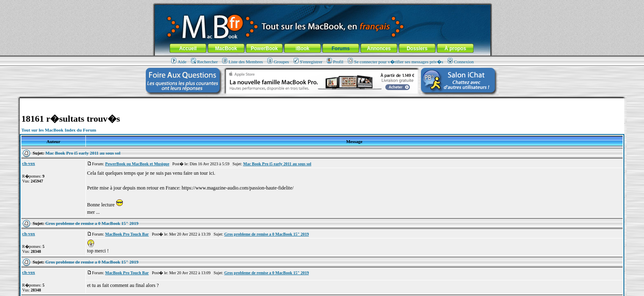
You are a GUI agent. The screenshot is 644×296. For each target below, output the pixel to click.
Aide (179, 62)
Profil (335, 62)
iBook (302, 49)
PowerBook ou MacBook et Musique (137, 164)
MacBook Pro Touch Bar (127, 234)
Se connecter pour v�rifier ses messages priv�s (396, 62)
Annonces (379, 49)
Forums (340, 49)
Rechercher (204, 62)
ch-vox (29, 163)
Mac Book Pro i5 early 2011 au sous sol (83, 153)
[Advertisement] (322, 101)
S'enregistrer (308, 62)
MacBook (226, 49)
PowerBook (264, 49)
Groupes (278, 62)
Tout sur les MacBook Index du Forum (59, 130)
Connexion (461, 62)
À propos (455, 49)
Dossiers (417, 49)
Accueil (188, 49)
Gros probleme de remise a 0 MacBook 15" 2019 (92, 223)
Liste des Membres (243, 62)
